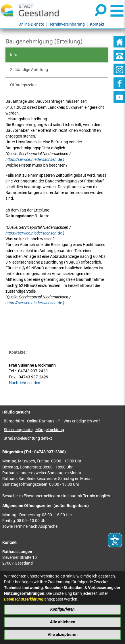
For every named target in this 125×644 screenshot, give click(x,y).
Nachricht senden (25, 383)
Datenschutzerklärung (24, 599)
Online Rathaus (44, 421)
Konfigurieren (62, 609)
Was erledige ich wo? (82, 421)
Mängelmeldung (50, 430)
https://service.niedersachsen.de (34, 160)
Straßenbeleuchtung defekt (28, 438)
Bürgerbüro (14, 421)
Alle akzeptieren (63, 635)
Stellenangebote (18, 430)
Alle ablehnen (63, 622)
